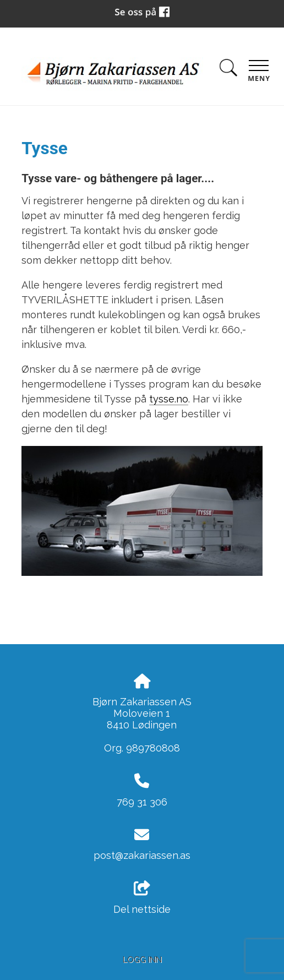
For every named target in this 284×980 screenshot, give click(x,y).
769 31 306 (142, 802)
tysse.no (169, 399)
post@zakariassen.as (142, 855)
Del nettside (142, 898)
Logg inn (142, 959)
